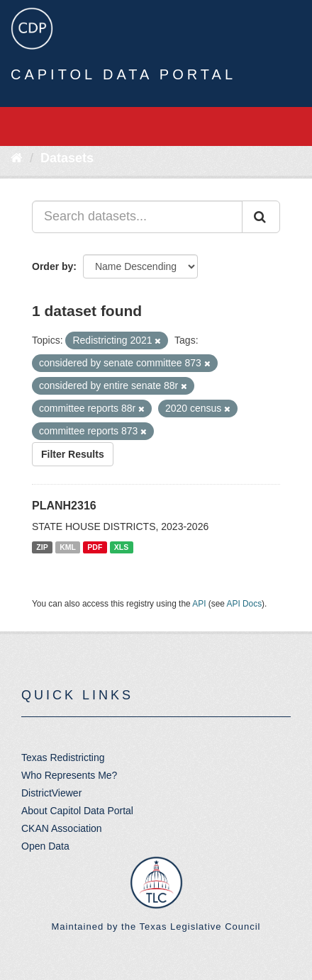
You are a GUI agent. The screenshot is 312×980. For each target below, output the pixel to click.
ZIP (42, 547)
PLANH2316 (64, 506)
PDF (95, 547)
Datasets (67, 158)
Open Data (45, 846)
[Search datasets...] (137, 217)
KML (68, 547)
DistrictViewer (51, 793)
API (199, 604)
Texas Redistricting (63, 757)
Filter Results (73, 454)
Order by (52, 266)
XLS (121, 547)
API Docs (245, 604)
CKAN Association (62, 828)
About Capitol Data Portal (77, 811)
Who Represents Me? (69, 775)
